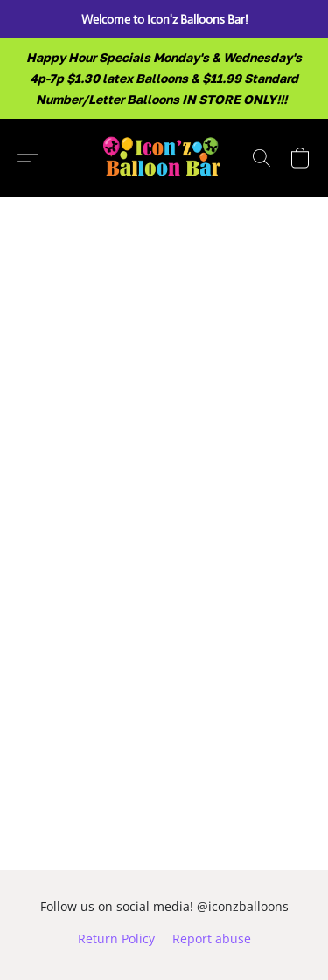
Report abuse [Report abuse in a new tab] (212, 939)
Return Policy (116, 939)
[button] (164, 158)
